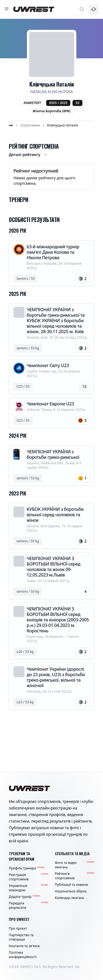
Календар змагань (70, 898)
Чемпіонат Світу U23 (48, 365)
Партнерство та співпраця (21, 937)
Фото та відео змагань (75, 865)
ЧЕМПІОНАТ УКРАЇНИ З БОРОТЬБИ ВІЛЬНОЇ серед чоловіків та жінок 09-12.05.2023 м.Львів (53, 567)
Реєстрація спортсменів (29, 877)
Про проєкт (18, 929)
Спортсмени (30, 125)
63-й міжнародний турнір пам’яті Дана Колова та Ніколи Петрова (53, 252)
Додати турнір (24, 897)
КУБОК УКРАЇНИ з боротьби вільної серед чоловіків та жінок (55, 515)
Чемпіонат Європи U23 (50, 404)
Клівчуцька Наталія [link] (62, 125)
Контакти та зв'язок (24, 946)
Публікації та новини (72, 885)
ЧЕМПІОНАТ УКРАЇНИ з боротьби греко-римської (53, 454)
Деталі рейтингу (28, 155)
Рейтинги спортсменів (75, 876)
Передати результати (29, 906)
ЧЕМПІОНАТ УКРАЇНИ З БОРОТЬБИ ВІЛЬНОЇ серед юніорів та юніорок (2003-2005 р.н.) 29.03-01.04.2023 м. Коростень (58, 620)
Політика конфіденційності (23, 955)
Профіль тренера (27, 868)
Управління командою (29, 888)
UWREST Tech (30, 967)
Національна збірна (71, 891)
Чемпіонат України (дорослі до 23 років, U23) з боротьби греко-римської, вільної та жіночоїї (56, 677)
